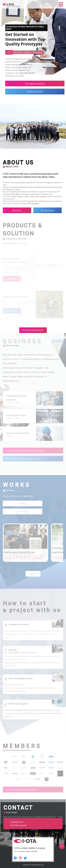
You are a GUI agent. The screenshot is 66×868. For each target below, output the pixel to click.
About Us (17, 210)
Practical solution (35, 91)
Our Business (47, 210)
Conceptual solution (35, 84)
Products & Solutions (33, 330)
